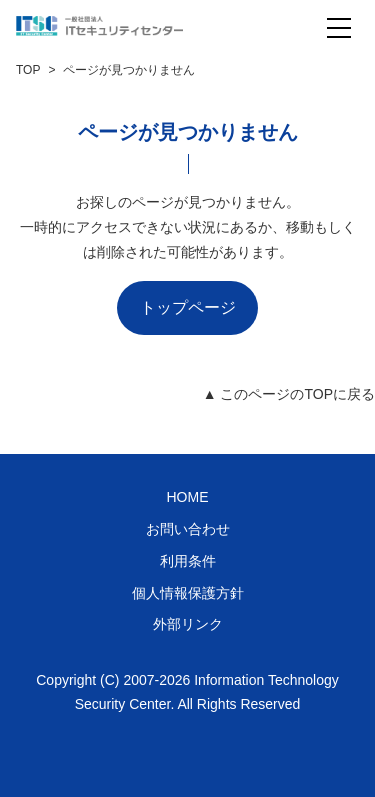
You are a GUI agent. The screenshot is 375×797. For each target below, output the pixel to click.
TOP (28, 70)
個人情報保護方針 (188, 593)
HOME (188, 497)
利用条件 (188, 561)
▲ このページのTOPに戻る (289, 394)
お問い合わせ (188, 529)
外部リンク (188, 624)
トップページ (188, 307)
